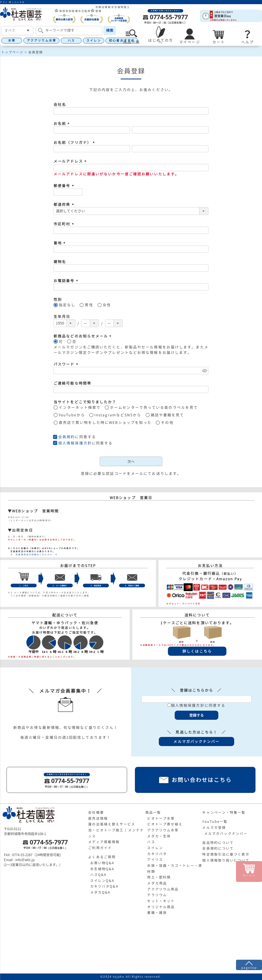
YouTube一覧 (215, 822)
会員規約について (218, 848)
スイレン (94, 40)
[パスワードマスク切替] (204, 371)
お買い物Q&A (102, 863)
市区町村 (64, 224)
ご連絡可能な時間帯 (72, 383)
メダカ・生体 (159, 836)
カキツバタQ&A (104, 886)
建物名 (60, 262)
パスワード (67, 364)
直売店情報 (98, 818)
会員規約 (67, 437)
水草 (12, 40)
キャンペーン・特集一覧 (224, 812)
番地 (60, 243)
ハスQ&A (99, 875)
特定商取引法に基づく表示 (226, 854)
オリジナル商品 (161, 907)
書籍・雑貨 (157, 913)
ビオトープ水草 (161, 818)
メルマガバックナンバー (226, 833)
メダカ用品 (157, 883)
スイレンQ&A (102, 881)
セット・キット (161, 901)
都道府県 (64, 204)
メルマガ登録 (214, 828)
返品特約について (218, 843)
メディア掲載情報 (104, 842)
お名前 (62, 123)
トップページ (12, 52)
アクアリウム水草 (41, 40)
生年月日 (62, 317)
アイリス (155, 860)
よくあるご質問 (102, 857)
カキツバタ (157, 854)
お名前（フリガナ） (75, 142)
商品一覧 (153, 812)
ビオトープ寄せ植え (165, 824)
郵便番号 (64, 186)
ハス (71, 40)
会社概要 (96, 812)
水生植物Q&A (102, 869)
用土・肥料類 (159, 877)
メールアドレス (71, 161)
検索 (110, 30)
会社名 (60, 104)
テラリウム (157, 895)
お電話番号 (67, 281)
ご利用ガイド (100, 848)
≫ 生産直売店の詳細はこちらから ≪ (33, 555)
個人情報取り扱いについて (226, 860)
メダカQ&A (100, 892)
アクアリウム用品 (163, 889)
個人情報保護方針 (75, 443)
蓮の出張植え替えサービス (112, 824)
